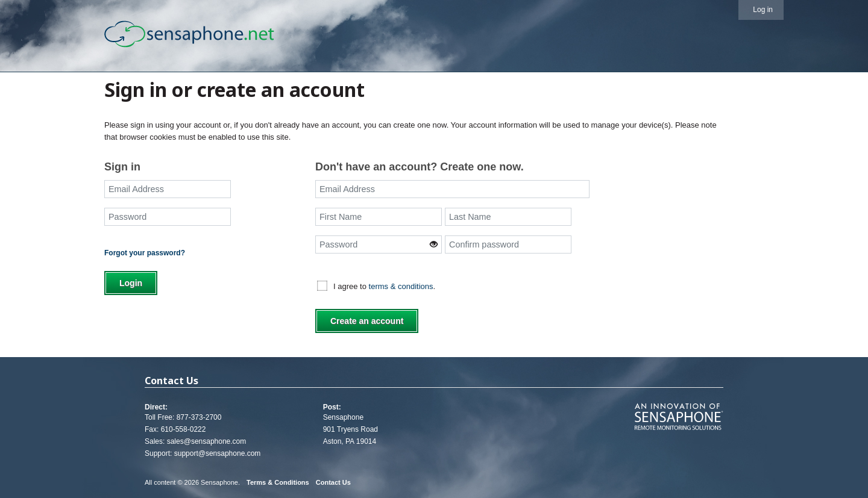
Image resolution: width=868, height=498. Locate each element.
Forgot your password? (145, 253)
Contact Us (333, 482)
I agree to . (384, 286)
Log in (763, 10)
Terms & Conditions (278, 482)
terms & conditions (401, 286)
